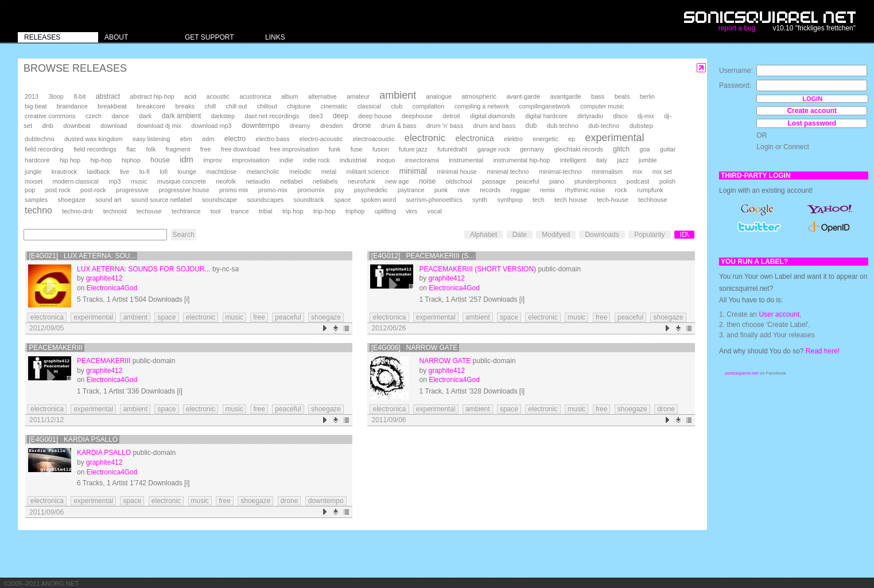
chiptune (299, 106)
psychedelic (371, 190)
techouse (149, 211)
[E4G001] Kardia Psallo (73, 439)
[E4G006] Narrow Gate (414, 348)
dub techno (563, 126)
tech (539, 200)
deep (341, 116)
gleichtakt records (578, 149)
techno (38, 210)
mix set (662, 172)
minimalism (607, 172)
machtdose (222, 172)
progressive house (184, 190)
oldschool (459, 181)
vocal (435, 211)
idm (187, 159)
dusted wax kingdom (94, 139)
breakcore (151, 106)
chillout (267, 106)
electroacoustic (374, 139)
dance (120, 116)
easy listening (151, 139)
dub (531, 126)
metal (329, 172)
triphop (355, 211)
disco (621, 116)
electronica (475, 138)
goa (644, 149)
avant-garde (523, 96)
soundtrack (308, 200)
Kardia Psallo (104, 453)
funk (335, 149)
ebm (186, 139)
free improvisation (294, 149)
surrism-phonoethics (434, 200)
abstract (108, 96)
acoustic (218, 96)
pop (30, 190)
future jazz (413, 149)
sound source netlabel (162, 200)
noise (428, 181)
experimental (614, 138)
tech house (571, 199)
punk (441, 190)
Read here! (823, 351)
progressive (132, 190)
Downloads (602, 235)
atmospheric (479, 96)
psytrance (411, 190)
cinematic (334, 106)
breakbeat (112, 106)
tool (216, 211)
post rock (58, 190)
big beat (36, 106)
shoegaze (72, 200)
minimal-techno (560, 172)
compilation (429, 106)
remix (547, 190)
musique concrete (182, 181)
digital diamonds (493, 116)
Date (520, 235)
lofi (164, 172)
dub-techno (604, 126)
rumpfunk (650, 190)
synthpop (510, 200)
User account (779, 314)
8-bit (79, 96)
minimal (413, 171)
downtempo (261, 125)
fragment (178, 149)
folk (151, 149)
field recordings (95, 149)
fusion (381, 149)
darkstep (223, 116)
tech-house (613, 200)
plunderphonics (595, 181)
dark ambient (182, 116)
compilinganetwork (544, 106)
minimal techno (508, 172)
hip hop (70, 160)
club (397, 106)
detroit (451, 116)
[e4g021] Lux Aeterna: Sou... (82, 256)
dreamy (300, 126)
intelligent (573, 160)
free (206, 149)
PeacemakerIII (55, 348)
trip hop (293, 211)
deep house (375, 116)
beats (622, 96)
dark (145, 116)
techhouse (652, 200)
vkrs (411, 211)
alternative (323, 96)
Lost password (812, 123)
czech (94, 116)
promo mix (234, 190)
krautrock (64, 172)
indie (286, 160)
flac (131, 149)
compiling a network (482, 106)
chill (210, 106)
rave (464, 190)
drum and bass (494, 126)
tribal (266, 211)
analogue (439, 96)
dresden (331, 126)
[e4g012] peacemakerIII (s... (423, 256)
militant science (368, 172)
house (160, 160)
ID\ (684, 235)
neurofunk (362, 181)
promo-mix (273, 190)
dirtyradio (590, 116)
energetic (545, 139)
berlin (647, 96)
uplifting (385, 211)
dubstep (641, 126)
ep (572, 139)
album (290, 96)
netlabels (325, 181)
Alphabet (483, 235)
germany (532, 149)
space (342, 200)
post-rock (93, 190)
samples (36, 200)
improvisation (251, 160)
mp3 (114, 181)
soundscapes (265, 200)
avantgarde (566, 96)
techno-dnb (77, 211)
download (114, 126)
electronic (425, 138)
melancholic (263, 172)
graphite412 (104, 278)
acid (190, 96)
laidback (99, 172)
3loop (56, 96)
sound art (108, 200)
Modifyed (556, 235)
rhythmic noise (585, 190)
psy (339, 190)
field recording (44, 149)
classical (369, 106)
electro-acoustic (321, 139)
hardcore (37, 160)
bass (598, 96)
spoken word (378, 200)
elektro (513, 139)
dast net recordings (272, 116)
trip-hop (325, 211)
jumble (648, 160)
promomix (311, 190)
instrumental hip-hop (522, 160)
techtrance (186, 211)
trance (240, 211)
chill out (236, 106)
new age (397, 181)
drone (362, 126)
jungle (33, 172)
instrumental (466, 160)
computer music (602, 106)
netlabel (291, 181)
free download (240, 149)
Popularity (649, 235)
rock (621, 190)
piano (557, 181)
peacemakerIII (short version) (477, 269)
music (139, 181)
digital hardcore (546, 116)
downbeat (77, 126)
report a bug (737, 28)
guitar (668, 149)
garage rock (494, 149)
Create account (812, 111)
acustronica (255, 96)
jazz (623, 160)
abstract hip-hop (152, 96)
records (490, 190)
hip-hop (101, 160)
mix (637, 172)
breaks (185, 106)
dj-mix (646, 116)
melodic (300, 172)
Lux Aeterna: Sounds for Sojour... (144, 269)
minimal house (457, 172)
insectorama (422, 160)
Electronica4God (112, 288)
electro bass (273, 139)
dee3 (316, 116)
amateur (358, 96)
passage (494, 181)
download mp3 (211, 126)
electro (235, 139)
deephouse (417, 116)
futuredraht (452, 149)
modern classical (76, 181)
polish (667, 181)
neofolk (226, 181)
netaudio (258, 181)
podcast (638, 181)
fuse (357, 149)
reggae (520, 190)
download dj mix (159, 126)
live (125, 172)
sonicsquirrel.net (741, 373)
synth (480, 200)
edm (208, 139)
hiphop (131, 160)
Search (184, 235)
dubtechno (40, 139)
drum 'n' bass (445, 126)
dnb (48, 125)
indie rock (316, 160)
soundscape (220, 200)
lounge (187, 172)
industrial (353, 160)
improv (212, 160)
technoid (115, 211)
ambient (398, 95)
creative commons (50, 116)
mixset (34, 181)
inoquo (386, 160)
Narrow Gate (445, 361)
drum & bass (399, 126)
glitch (621, 149)
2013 (32, 96)
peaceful (528, 181)
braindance (72, 106)
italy (602, 160)
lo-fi (145, 172)
